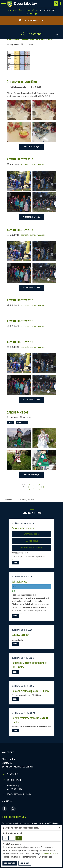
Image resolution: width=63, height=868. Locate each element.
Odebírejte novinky (14, 817)
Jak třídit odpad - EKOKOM (32, 548)
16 (41, 487)
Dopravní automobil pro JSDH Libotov (30, 691)
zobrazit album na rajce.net (33, 164)
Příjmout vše (10, 863)
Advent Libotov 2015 (20, 159)
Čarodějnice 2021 (18, 413)
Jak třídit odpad (31, 541)
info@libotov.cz (14, 780)
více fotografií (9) (31, 475)
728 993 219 (13, 774)
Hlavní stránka (16, 10)
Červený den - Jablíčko (22, 82)
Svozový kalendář (31, 534)
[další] (31, 487)
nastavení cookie (47, 854)
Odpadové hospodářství (23, 528)
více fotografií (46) (31, 217)
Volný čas (33, 10)
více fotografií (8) (31, 147)
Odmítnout (25, 863)
